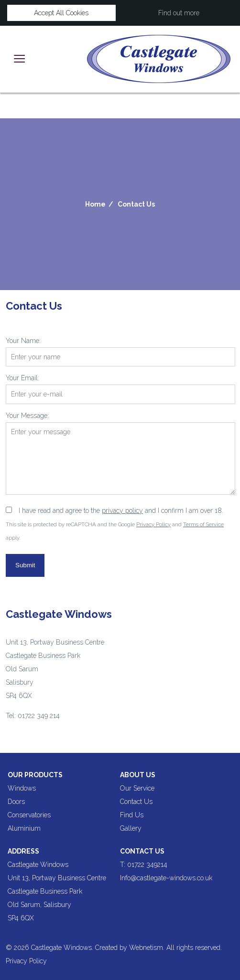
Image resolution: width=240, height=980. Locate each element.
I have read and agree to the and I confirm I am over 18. (121, 511)
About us (138, 775)
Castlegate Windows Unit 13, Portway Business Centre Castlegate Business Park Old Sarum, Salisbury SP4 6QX (57, 891)
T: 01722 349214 (144, 865)
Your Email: (22, 378)
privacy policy (122, 511)
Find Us (132, 815)
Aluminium (24, 828)
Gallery (131, 828)
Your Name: (23, 341)
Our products (35, 775)
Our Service (137, 788)
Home (95, 204)
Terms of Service (203, 524)
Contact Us (136, 204)
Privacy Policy (153, 524)
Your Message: (27, 416)
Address (23, 851)
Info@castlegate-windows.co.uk (166, 878)
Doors (16, 802)
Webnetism (146, 948)
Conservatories (29, 815)
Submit (25, 565)
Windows (22, 788)
